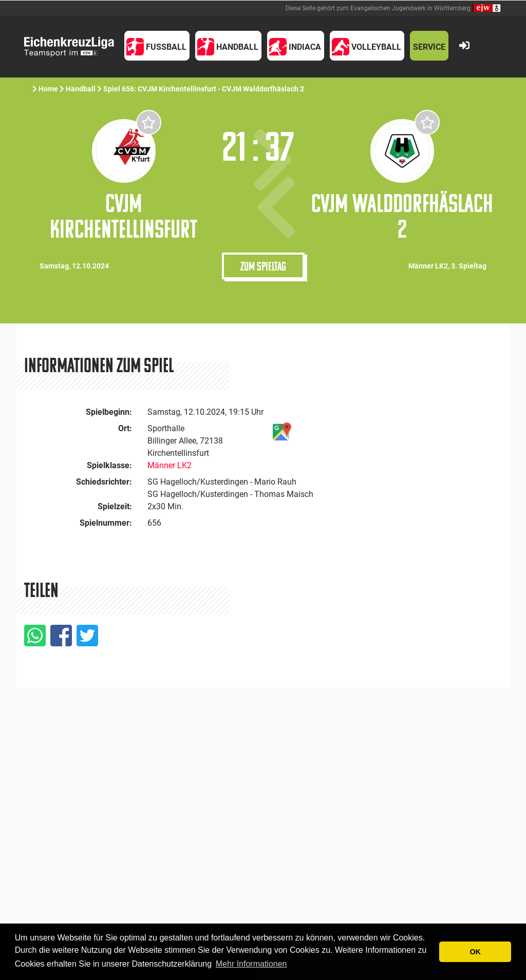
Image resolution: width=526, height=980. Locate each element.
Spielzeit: (115, 506)
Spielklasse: (109, 465)
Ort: (125, 428)
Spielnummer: (106, 522)
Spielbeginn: (109, 411)
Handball (81, 88)
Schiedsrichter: (104, 481)
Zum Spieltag (263, 265)
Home (48, 88)
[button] (157, 45)
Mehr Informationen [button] (251, 964)
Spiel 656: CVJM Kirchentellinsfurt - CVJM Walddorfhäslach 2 (204, 88)
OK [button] (475, 952)
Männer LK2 (170, 465)
